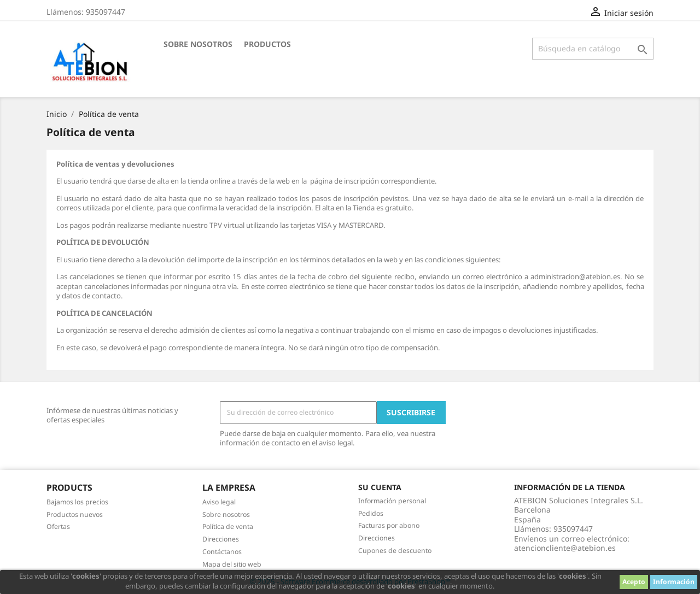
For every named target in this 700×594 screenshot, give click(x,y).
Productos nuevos (75, 514)
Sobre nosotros (198, 44)
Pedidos (371, 513)
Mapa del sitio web (232, 564)
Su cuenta (380, 487)
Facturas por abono (389, 525)
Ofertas (58, 527)
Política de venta (228, 527)
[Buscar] (593, 49)
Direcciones (221, 539)
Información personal (392, 501)
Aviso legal (219, 502)
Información (674, 582)
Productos (267, 44)
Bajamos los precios (77, 502)
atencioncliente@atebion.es (565, 548)
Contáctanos (222, 552)
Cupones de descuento (395, 551)
